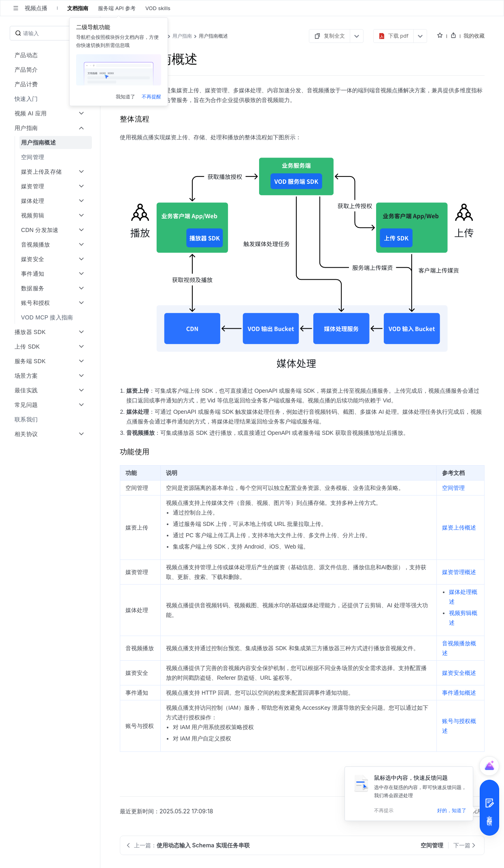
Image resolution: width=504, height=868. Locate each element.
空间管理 (453, 488)
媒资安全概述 (459, 673)
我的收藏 (474, 36)
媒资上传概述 (459, 528)
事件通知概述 (459, 693)
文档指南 (78, 8)
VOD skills (158, 8)
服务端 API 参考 (117, 8)
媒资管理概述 (459, 572)
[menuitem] (51, 99)
